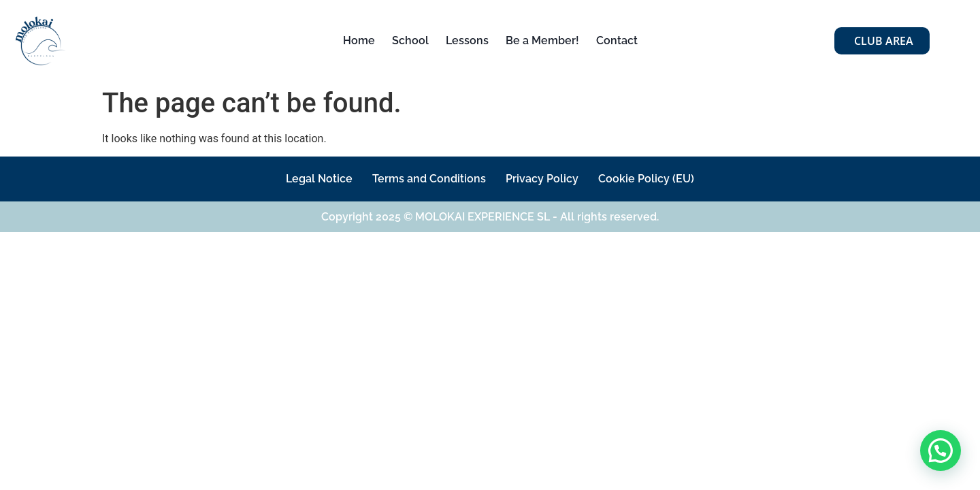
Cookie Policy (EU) (658, 179)
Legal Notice (308, 179)
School (410, 40)
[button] (941, 451)
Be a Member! (542, 40)
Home (359, 40)
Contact (617, 40)
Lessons (467, 40)
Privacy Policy (546, 179)
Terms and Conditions (426, 179)
